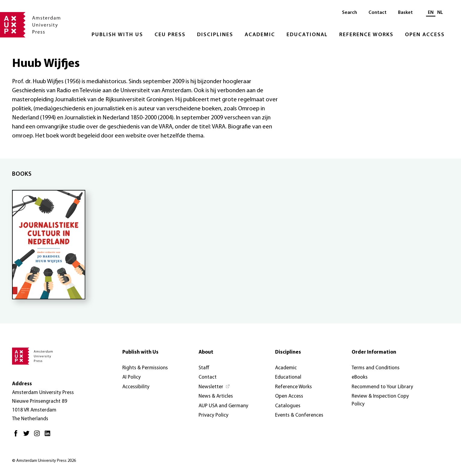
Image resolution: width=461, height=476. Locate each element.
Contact (378, 13)
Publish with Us (117, 35)
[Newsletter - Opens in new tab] (214, 387)
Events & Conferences (299, 415)
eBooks (360, 377)
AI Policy (132, 377)
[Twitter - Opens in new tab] (28, 436)
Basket (405, 13)
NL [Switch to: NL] (440, 13)
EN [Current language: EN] (431, 13)
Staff (204, 368)
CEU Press (170, 35)
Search (350, 13)
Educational (307, 35)
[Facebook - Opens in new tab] (17, 436)
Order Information (374, 352)
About (206, 352)
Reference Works (366, 35)
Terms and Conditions (376, 368)
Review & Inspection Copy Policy (380, 400)
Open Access (425, 35)
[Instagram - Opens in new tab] (38, 436)
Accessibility (136, 387)
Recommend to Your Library (382, 387)
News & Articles (216, 396)
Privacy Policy (213, 415)
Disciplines (215, 35)
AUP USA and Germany (223, 406)
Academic (260, 35)
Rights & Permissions (145, 368)
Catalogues (288, 406)
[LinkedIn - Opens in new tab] (49, 436)
